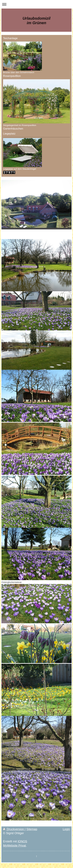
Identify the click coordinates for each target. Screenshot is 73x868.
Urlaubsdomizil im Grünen (36, 21)
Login (66, 829)
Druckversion (14, 829)
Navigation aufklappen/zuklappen (36, 4)
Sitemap (32, 829)
